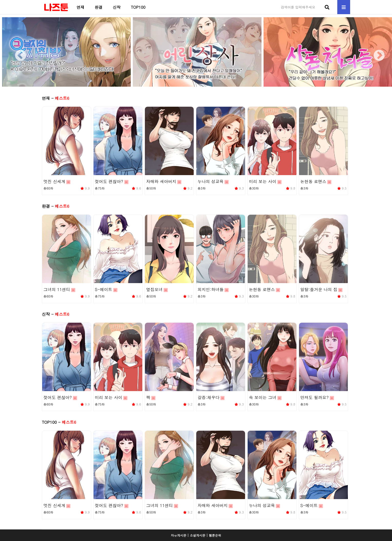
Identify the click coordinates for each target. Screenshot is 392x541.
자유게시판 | (180, 535)
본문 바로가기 (0, 0)
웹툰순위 (215, 535)
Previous (17, 52)
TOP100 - (59, 422)
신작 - (56, 314)
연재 (80, 7)
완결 (98, 7)
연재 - (56, 98)
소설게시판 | (199, 535)
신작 (117, 7)
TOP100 (138, 7)
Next (375, 52)
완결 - (56, 206)
